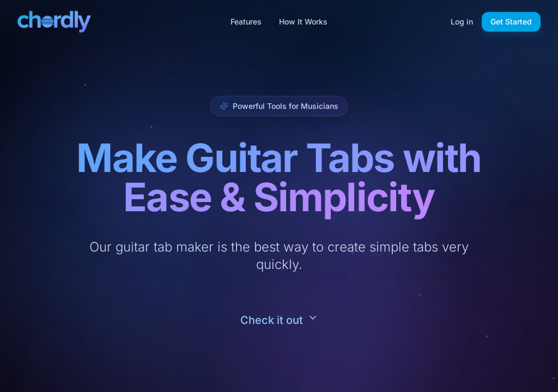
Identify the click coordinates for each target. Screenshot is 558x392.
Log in (462, 22)
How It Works (303, 22)
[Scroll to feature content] (279, 320)
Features (246, 22)
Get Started (511, 22)
